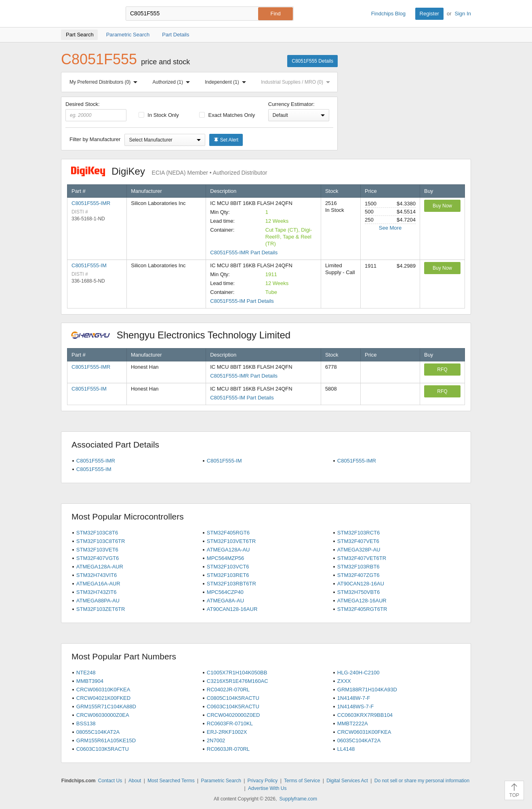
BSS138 (86, 723)
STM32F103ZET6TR (101, 609)
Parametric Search (221, 781)
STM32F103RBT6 (359, 567)
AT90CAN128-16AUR (232, 609)
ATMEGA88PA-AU (98, 601)
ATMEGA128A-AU (228, 550)
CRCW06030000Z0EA (103, 715)
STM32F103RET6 (228, 575)
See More (390, 228)
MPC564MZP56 (225, 558)
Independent (227, 82)
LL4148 (346, 749)
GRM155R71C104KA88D (106, 707)
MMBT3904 (90, 681)
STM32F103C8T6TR (101, 541)
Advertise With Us (267, 788)
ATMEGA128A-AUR (100, 567)
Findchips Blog (388, 14)
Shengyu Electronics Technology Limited (185, 335)
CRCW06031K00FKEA (364, 732)
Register (429, 14)
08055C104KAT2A (98, 732)
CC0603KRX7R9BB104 (365, 715)
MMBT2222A (353, 723)
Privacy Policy (263, 781)
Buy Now (442, 206)
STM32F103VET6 (97, 550)
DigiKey (169, 171)
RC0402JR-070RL (228, 690)
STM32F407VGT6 (98, 558)
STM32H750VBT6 (359, 592)
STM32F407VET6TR (362, 558)
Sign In (463, 14)
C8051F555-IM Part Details (242, 301)
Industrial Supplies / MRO (297, 82)
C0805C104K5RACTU (233, 698)
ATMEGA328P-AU (359, 550)
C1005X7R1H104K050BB (237, 673)
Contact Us (110, 781)
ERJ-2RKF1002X (227, 732)
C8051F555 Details (312, 61)
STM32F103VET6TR (231, 541)
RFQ (442, 370)
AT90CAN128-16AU (361, 584)
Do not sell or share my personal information (422, 781)
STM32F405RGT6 (228, 533)
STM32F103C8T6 (97, 533)
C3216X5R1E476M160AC (238, 681)
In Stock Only (159, 115)
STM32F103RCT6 (359, 533)
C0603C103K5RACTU (103, 749)
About (135, 781)
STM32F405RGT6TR (362, 609)
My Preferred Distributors (105, 82)
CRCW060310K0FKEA (103, 690)
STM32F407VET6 (358, 541)
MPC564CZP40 (225, 592)
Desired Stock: (96, 111)
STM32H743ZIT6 (97, 592)
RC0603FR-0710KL (230, 723)
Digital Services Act (347, 781)
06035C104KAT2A (359, 740)
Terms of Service (302, 781)
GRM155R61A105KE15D (106, 740)
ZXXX (344, 681)
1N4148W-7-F (354, 698)
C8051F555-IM (89, 265)
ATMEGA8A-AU (225, 601)
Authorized (173, 82)
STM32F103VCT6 (228, 567)
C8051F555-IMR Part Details (244, 252)
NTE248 (86, 673)
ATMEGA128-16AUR (362, 601)
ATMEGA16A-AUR (98, 584)
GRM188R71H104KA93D (367, 690)
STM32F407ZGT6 (359, 575)
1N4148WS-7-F (355, 707)
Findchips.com (87, 14)
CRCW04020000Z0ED (233, 715)
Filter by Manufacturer (95, 139)
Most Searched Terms (171, 781)
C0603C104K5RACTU (233, 707)
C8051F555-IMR (91, 203)
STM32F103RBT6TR (231, 584)
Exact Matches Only (227, 115)
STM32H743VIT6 (97, 575)
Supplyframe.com (298, 799)
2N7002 (216, 740)
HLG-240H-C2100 (359, 673)
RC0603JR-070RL (228, 749)
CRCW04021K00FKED (103, 698)
